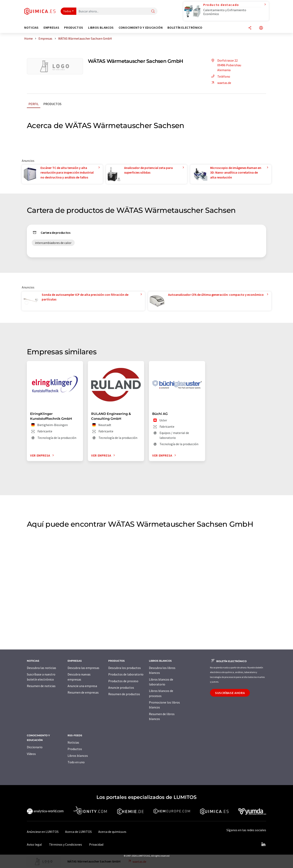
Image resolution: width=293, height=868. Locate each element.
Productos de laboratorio (126, 674)
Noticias (73, 742)
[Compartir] (250, 28)
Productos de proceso (123, 681)
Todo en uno (76, 762)
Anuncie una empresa (82, 686)
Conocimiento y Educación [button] (141, 28)
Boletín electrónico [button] (185, 28)
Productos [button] (74, 28)
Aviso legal (34, 844)
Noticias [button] (31, 28)
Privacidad (96, 844)
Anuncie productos (121, 687)
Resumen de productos (124, 694)
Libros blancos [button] (101, 28)
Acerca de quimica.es (112, 832)
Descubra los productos (125, 668)
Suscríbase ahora (230, 693)
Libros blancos (78, 756)
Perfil (34, 104)
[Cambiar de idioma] (261, 28)
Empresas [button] (51, 28)
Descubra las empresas (83, 668)
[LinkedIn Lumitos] (263, 844)
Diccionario (35, 747)
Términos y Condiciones (66, 844)
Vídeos (31, 754)
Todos (67, 11)
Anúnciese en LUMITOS (43, 832)
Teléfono (220, 76)
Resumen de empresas (83, 692)
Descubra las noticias (42, 668)
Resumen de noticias (41, 686)
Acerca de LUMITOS (78, 832)
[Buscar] (153, 11)
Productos (52, 104)
